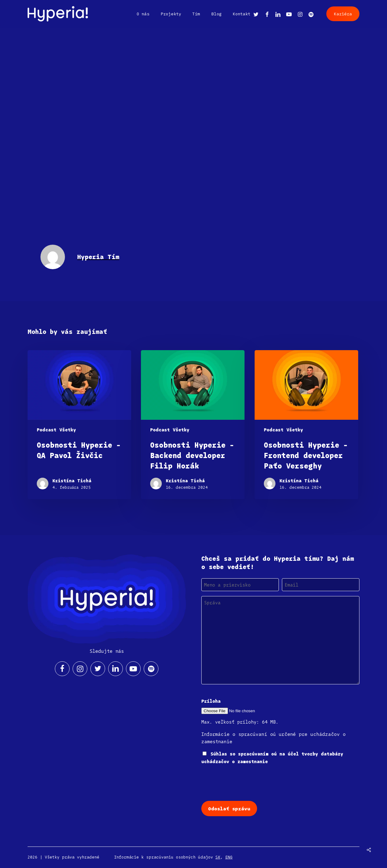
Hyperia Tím (55, 112)
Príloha (211, 701)
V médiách (45, 55)
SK (218, 857)
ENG (229, 857)
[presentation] (248, 782)
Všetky (79, 55)
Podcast (47, 430)
